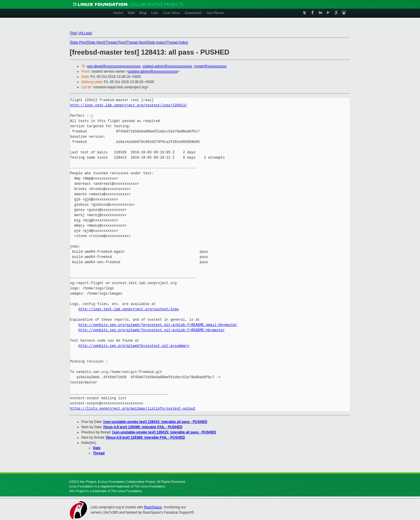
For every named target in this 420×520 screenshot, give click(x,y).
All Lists (85, 33)
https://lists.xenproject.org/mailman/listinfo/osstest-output (133, 409)
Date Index (156, 42)
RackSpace (153, 507)
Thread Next (136, 42)
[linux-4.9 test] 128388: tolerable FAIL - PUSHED (143, 427)
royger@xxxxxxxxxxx (210, 66)
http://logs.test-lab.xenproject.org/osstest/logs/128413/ (129, 105)
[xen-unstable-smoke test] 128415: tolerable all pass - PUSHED (155, 422)
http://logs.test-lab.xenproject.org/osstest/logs (129, 309)
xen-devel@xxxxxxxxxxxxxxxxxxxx (114, 66)
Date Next (96, 42)
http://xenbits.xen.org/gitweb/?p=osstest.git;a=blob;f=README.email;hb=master (158, 325)
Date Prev (78, 42)
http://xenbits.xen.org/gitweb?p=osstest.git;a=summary (134, 346)
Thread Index (177, 42)
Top (73, 33)
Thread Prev (115, 42)
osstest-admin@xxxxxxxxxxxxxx (167, 66)
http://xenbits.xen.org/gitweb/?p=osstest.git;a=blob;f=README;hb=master (152, 330)
